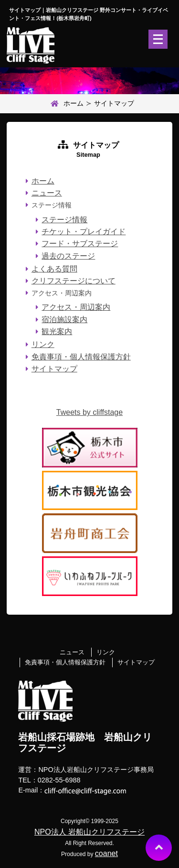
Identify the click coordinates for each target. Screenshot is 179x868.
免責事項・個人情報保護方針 (81, 357)
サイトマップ (54, 369)
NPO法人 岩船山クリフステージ (89, 832)
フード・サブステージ (80, 244)
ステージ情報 (64, 220)
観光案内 (57, 331)
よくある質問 (54, 269)
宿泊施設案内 (64, 320)
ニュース (47, 193)
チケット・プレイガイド (84, 232)
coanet (106, 853)
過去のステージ (68, 256)
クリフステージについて (74, 281)
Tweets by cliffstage (89, 412)
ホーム (66, 104)
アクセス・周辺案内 (76, 307)
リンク (43, 344)
